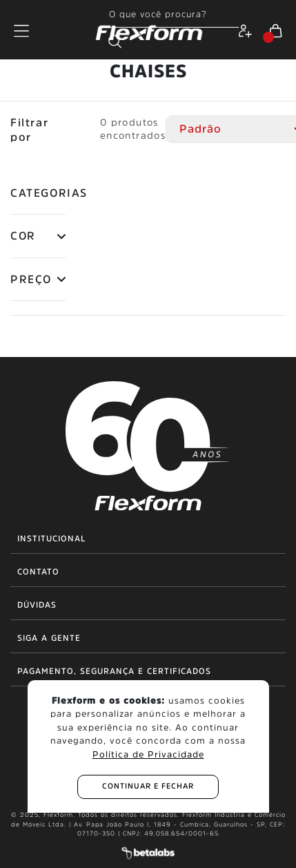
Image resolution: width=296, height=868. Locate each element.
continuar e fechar (148, 786)
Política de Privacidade (148, 754)
